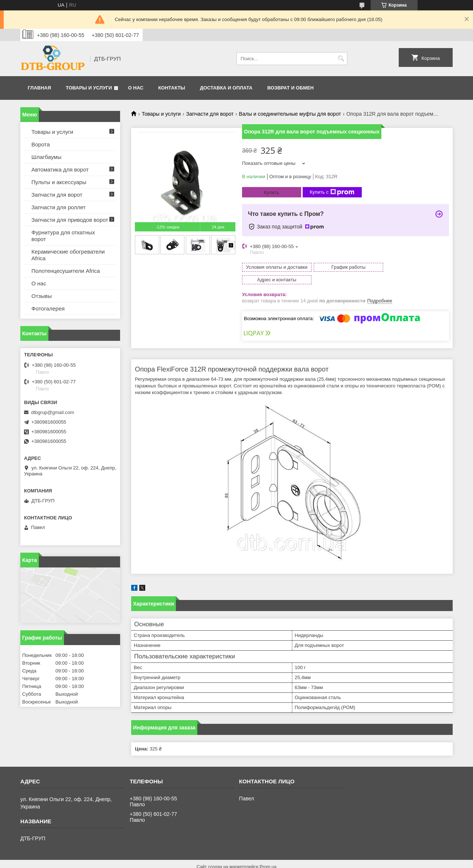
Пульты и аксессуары (59, 182)
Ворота (41, 144)
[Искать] (341, 59)
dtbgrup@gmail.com (53, 412)
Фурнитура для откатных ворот (63, 236)
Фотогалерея (48, 308)
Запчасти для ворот (210, 114)
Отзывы (42, 296)
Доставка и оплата (226, 88)
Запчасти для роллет (59, 207)
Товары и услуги (89, 88)
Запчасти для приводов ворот (70, 220)
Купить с (332, 192)
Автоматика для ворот (60, 169)
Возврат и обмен (290, 88)
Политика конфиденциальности (277, 861)
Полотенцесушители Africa (66, 271)
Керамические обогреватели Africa (68, 255)
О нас (136, 88)
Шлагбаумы (46, 157)
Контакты (172, 88)
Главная (39, 88)
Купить (271, 192)
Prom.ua (268, 854)
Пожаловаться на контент (215, 861)
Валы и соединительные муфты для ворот (290, 114)
